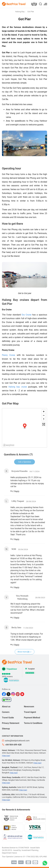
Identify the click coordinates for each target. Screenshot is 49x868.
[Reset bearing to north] (44, 419)
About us (6, 707)
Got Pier (31, 12)
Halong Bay (20, 12)
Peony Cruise (8, 355)
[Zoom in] (44, 412)
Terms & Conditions (33, 723)
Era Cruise (27, 315)
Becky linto (16, 627)
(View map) (6, 756)
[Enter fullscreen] (44, 424)
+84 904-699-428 (12, 745)
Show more (25, 652)
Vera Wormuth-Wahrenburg (22, 597)
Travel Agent (30, 712)
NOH (14, 549)
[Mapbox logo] (9, 445)
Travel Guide (8, 718)
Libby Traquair (18, 501)
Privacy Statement (11, 723)
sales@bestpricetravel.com (16, 741)
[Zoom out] (44, 415)
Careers (6, 712)
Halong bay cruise (18, 387)
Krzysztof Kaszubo (20, 471)
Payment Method (32, 718)
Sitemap (6, 729)
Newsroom (29, 707)
